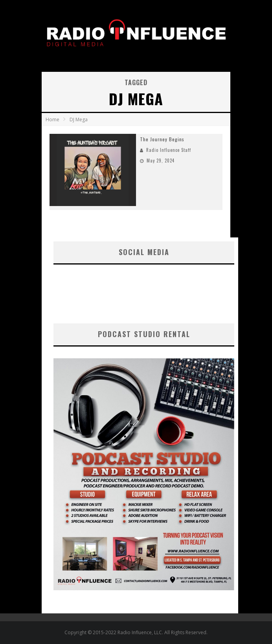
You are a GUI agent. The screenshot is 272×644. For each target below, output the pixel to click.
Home (52, 119)
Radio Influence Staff (169, 150)
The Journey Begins (162, 139)
